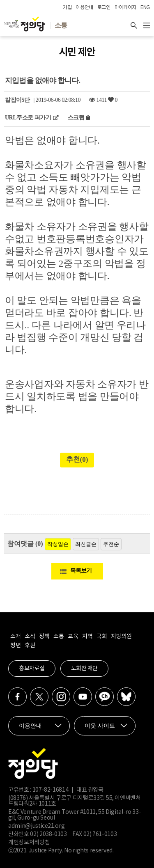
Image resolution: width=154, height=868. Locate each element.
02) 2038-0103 (48, 834)
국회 (102, 637)
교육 (73, 637)
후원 (30, 646)
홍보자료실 (32, 669)
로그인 (104, 8)
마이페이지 (125, 8)
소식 (30, 637)
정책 (44, 637)
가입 (67, 8)
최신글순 (86, 544)
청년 (15, 646)
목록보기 (81, 571)
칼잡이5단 (17, 100)
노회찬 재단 (84, 669)
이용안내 (84, 8)
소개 (15, 637)
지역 (87, 637)
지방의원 (121, 637)
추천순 (111, 544)
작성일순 (58, 544)
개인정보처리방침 (29, 843)
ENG (145, 8)
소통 (59, 637)
